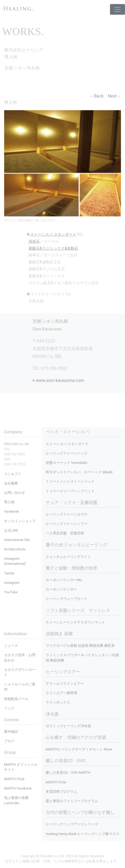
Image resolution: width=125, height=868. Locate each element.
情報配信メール (16, 699)
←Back (97, 96)
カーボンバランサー (61, 589)
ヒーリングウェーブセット (67, 599)
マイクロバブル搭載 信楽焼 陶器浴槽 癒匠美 (80, 646)
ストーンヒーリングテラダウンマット (75, 622)
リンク (9, 708)
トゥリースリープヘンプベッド (70, 491)
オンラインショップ (20, 521)
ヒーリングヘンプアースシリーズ (72, 824)
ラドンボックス (58, 702)
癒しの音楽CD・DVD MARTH (68, 773)
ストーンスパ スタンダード (67, 444)
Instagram (12, 583)
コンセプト (13, 474)
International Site (17, 540)
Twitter (9, 573)
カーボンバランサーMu (64, 580)
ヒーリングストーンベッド (67, 453)
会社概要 (11, 483)
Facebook (12, 511)
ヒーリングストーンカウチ (67, 514)
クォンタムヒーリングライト (68, 557)
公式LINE (11, 530)
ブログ (9, 741)
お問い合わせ (15, 493)
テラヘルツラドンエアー (65, 684)
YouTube (11, 592)
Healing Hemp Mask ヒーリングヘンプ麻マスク (83, 834)
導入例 (9, 502)
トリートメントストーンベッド (70, 481)
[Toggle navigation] (117, 9)
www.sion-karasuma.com (58, 380)
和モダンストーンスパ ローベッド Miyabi (79, 472)
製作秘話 (11, 732)
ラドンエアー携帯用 (61, 693)
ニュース (11, 646)
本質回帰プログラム (61, 792)
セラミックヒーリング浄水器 (68, 726)
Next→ (114, 96)
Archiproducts (15, 549)
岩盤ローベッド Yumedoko (67, 463)
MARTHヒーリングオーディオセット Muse (79, 749)
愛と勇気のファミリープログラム (72, 801)
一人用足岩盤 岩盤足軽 (65, 533)
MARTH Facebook (18, 788)
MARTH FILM (56, 782)
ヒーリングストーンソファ (67, 524)
